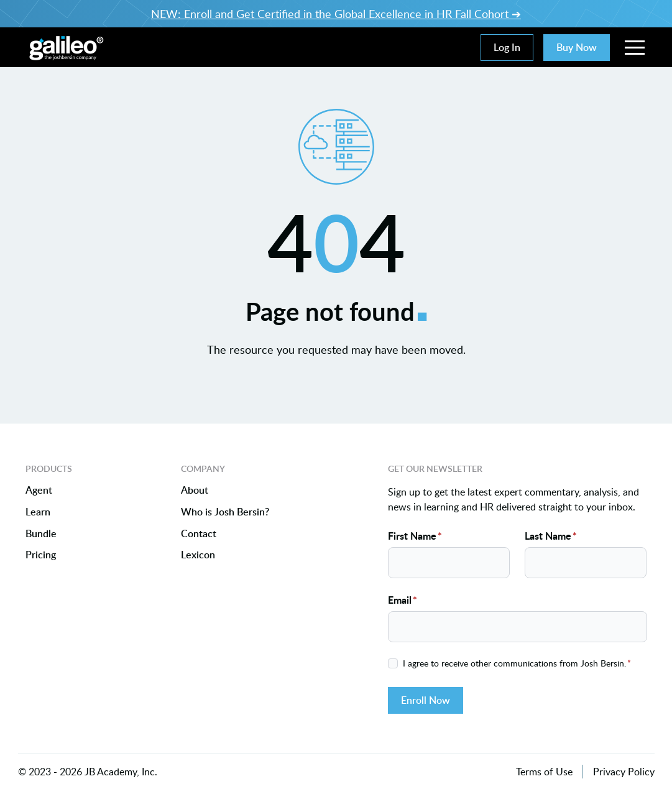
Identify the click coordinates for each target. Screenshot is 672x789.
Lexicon (198, 556)
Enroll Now (426, 700)
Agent (39, 490)
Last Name (551, 536)
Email (403, 600)
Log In (507, 47)
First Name (415, 536)
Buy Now (577, 47)
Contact (199, 534)
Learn (38, 512)
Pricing (41, 556)
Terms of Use (544, 772)
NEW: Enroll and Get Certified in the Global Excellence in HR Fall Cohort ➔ (336, 14)
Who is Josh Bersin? (225, 512)
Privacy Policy (624, 772)
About (195, 490)
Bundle (41, 534)
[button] (635, 47)
